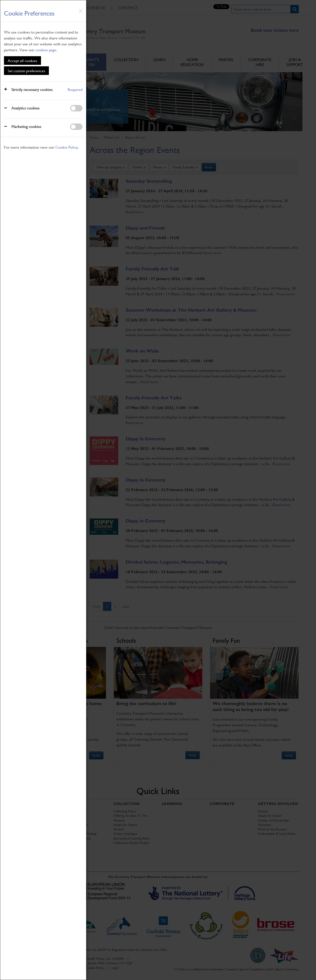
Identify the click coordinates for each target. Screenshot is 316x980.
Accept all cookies (22, 61)
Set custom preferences (26, 71)
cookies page (46, 50)
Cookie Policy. (67, 147)
